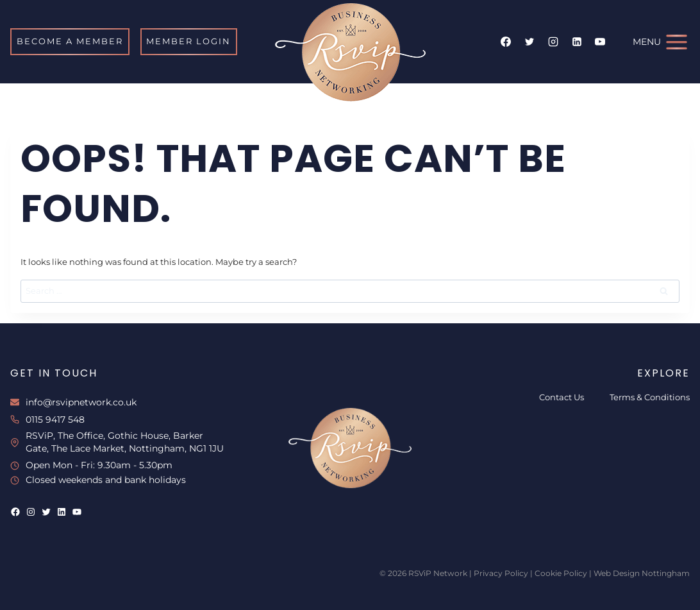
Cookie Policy (561, 573)
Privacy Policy (501, 573)
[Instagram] (553, 42)
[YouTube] (600, 42)
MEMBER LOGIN (188, 41)
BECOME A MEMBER (70, 41)
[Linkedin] (577, 42)
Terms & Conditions (650, 397)
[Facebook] (506, 42)
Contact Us (562, 397)
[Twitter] (529, 42)
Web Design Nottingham (642, 573)
